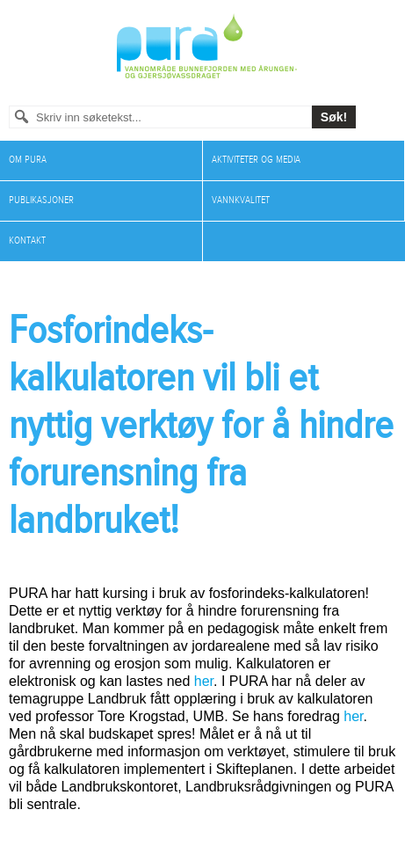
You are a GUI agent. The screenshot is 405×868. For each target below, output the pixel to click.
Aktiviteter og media (256, 159)
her (204, 681)
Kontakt (27, 240)
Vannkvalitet (241, 200)
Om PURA (28, 159)
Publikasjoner (41, 200)
